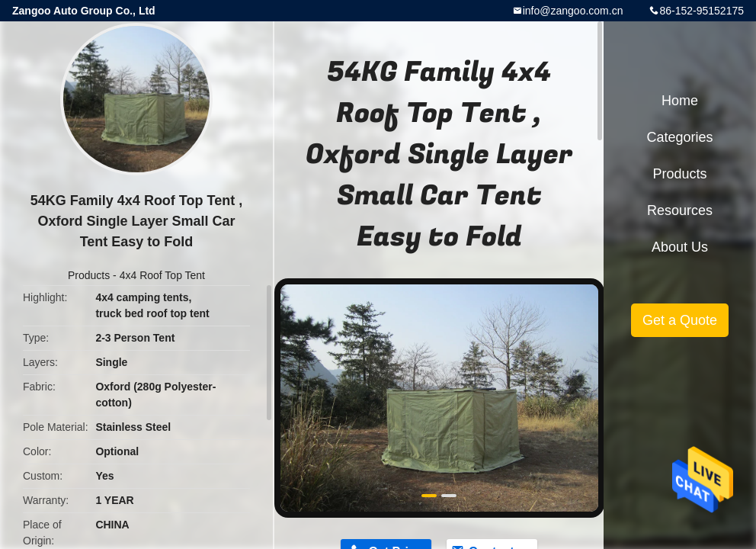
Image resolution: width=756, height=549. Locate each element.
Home (680, 101)
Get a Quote (680, 320)
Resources (680, 210)
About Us (680, 247)
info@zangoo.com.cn (573, 11)
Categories (679, 137)
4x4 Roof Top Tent (162, 275)
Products (89, 275)
